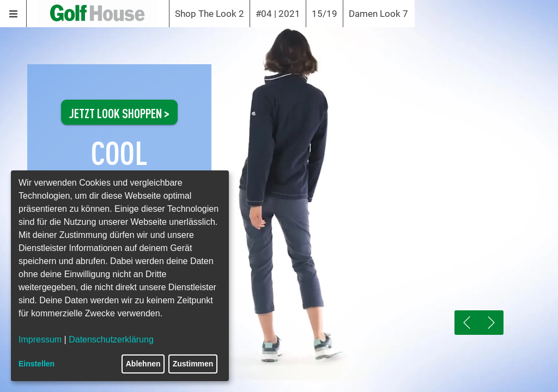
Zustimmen (193, 364)
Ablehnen (143, 364)
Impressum (40, 339)
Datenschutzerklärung (111, 339)
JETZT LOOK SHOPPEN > (119, 112)
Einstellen (37, 364)
